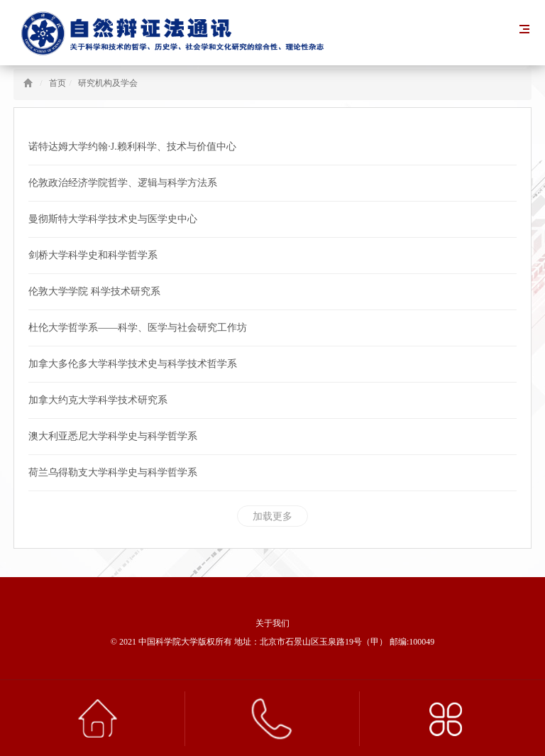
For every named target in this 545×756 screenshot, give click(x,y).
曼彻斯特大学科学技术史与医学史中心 (113, 219)
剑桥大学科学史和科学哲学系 (93, 255)
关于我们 (272, 623)
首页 (57, 83)
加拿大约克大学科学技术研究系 (98, 400)
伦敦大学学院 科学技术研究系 (94, 291)
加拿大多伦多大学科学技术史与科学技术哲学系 (133, 364)
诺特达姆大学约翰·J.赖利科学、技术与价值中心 (132, 147)
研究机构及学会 (108, 83)
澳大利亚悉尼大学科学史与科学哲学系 (113, 436)
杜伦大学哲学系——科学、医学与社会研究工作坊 (138, 328)
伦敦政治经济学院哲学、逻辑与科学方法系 (123, 183)
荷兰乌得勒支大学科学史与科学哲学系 (113, 472)
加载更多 (272, 516)
